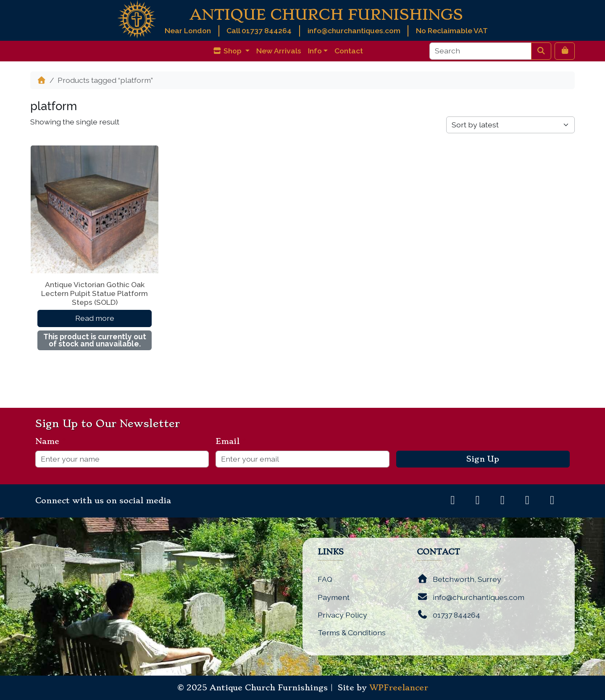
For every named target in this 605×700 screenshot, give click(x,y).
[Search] (480, 51)
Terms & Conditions (352, 633)
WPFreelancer (399, 688)
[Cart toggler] (565, 51)
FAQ (325, 579)
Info (315, 51)
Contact (349, 51)
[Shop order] (510, 125)
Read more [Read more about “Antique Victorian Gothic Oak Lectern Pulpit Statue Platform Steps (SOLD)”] (95, 318)
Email (231, 441)
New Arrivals (279, 51)
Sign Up (483, 459)
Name (51, 441)
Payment (334, 597)
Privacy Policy (342, 615)
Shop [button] (228, 51)
